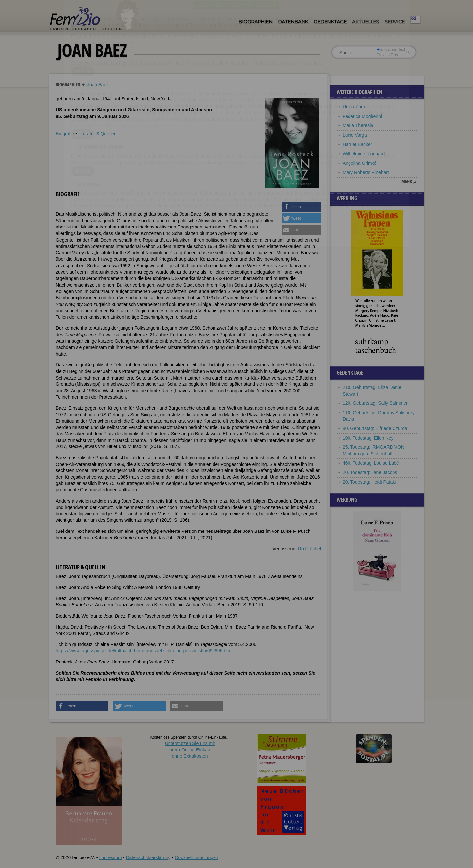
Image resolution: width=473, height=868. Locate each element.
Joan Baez (98, 85)
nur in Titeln (388, 54)
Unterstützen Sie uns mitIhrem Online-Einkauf (190, 750)
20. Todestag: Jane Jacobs (370, 472)
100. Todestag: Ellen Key (368, 438)
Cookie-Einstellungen (196, 857)
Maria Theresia (358, 125)
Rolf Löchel (309, 549)
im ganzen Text (391, 49)
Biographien (255, 22)
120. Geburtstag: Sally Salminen (376, 403)
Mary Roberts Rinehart (366, 172)
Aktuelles (366, 22)
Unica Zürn (354, 107)
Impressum (110, 857)
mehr (407, 181)
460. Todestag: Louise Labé (371, 463)
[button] (301, 207)
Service (395, 22)
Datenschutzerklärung (148, 857)
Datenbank (293, 22)
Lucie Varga (355, 135)
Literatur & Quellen (97, 134)
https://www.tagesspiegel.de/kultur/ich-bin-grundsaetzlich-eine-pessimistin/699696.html (144, 651)
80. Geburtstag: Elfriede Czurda (375, 428)
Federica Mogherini (362, 116)
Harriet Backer (357, 144)
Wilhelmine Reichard (364, 154)
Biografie (65, 134)
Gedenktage (330, 22)
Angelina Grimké (360, 163)
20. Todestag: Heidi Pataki (369, 482)
